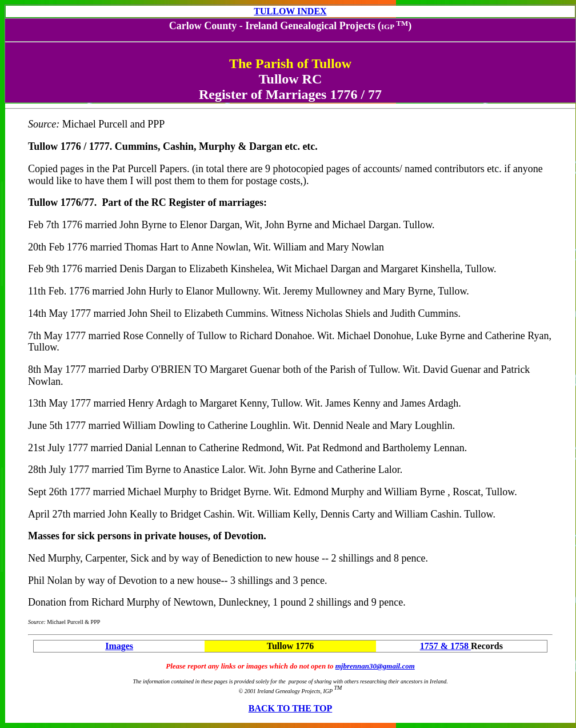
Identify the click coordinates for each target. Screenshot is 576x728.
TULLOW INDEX (290, 11)
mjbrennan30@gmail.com (375, 666)
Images (119, 646)
